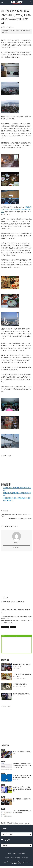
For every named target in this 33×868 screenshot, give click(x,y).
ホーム (9, 856)
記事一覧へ (16, 548)
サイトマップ (25, 860)
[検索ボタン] (31, 2)
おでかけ (12, 27)
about (15, 856)
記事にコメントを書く (9, 629)
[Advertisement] (15, 468)
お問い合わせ (24, 629)
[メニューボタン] (2, 2)
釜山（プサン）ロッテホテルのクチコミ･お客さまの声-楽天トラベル (16, 210)
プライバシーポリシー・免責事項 (12, 860)
